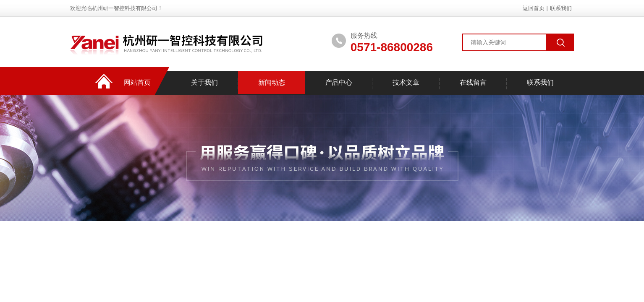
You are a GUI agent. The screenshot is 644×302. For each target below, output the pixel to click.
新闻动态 (272, 82)
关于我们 (204, 82)
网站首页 (137, 82)
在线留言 (473, 82)
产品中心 (339, 82)
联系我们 (561, 8)
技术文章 (406, 82)
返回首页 (534, 8)
